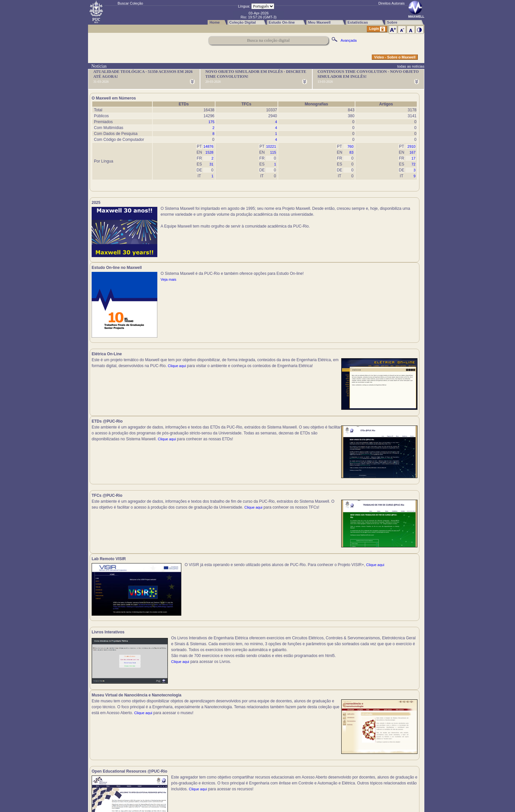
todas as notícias (411, 66)
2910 (412, 146)
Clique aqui (101, 318)
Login (377, 29)
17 (414, 158)
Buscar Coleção (130, 3)
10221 (271, 146)
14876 (208, 146)
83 (351, 152)
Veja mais (333, 220)
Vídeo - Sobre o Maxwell (395, 57)
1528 (209, 152)
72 (414, 164)
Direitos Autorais (392, 3)
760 (350, 146)
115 (273, 152)
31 (212, 164)
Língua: (244, 6)
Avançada (349, 40)
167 (413, 152)
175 (211, 122)
